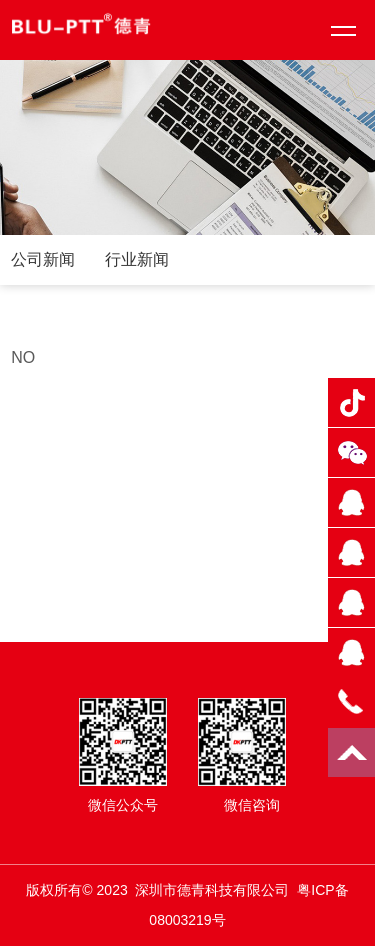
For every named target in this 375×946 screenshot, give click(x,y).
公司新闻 (43, 259)
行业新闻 (137, 259)
